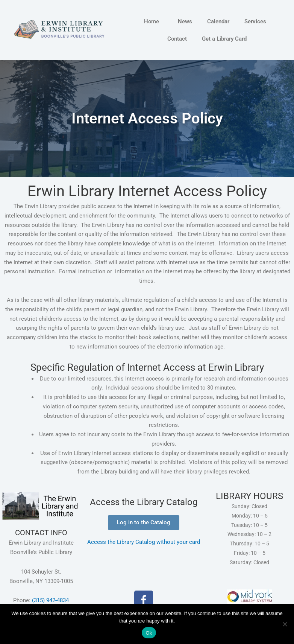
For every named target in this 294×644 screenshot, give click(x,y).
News (185, 21)
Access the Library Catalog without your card (144, 542)
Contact (177, 39)
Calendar (218, 21)
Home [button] (153, 21)
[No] (285, 624)
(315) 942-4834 (50, 600)
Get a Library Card (224, 39)
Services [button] (257, 21)
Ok (149, 633)
